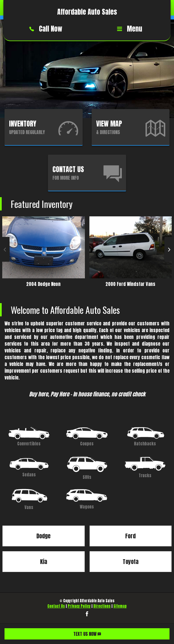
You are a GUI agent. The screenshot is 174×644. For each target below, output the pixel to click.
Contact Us (56, 606)
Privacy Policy (79, 606)
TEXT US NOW (87, 634)
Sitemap (120, 606)
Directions (102, 606)
